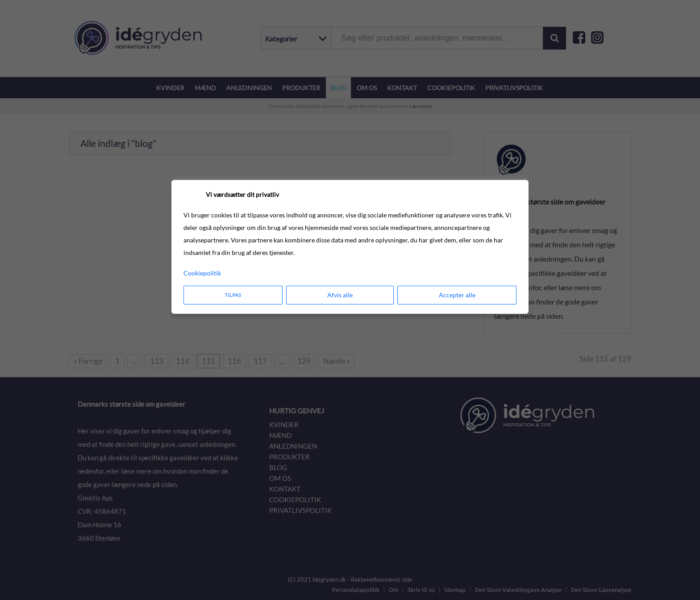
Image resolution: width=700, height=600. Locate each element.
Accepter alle (457, 295)
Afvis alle (340, 295)
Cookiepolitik (202, 273)
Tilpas (233, 295)
